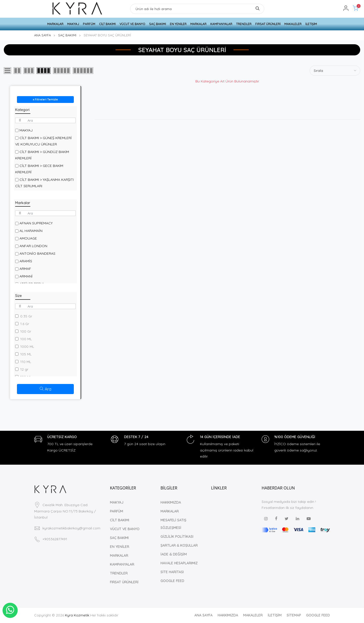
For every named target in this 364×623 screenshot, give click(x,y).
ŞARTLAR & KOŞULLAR (179, 545)
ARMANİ (26, 276)
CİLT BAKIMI (107, 24)
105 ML (26, 354)
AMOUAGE (28, 238)
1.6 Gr (25, 324)
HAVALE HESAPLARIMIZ (179, 563)
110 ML (26, 362)
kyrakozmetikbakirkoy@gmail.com (71, 528)
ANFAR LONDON (33, 246)
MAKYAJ (73, 24)
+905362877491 (55, 539)
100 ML (26, 339)
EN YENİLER (178, 24)
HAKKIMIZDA (171, 502)
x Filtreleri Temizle (45, 99)
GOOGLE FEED (172, 581)
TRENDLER (244, 24)
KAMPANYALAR (221, 24)
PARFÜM (89, 24)
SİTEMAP (294, 615)
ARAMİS (26, 261)
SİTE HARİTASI (172, 572)
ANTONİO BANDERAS (37, 253)
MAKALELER (293, 24)
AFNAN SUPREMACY (36, 223)
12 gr (24, 369)
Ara (45, 389)
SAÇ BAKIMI (158, 24)
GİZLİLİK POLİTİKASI (177, 536)
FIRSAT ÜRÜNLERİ (268, 24)
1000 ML (27, 347)
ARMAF (25, 269)
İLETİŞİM (311, 24)
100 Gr (26, 331)
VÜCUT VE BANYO (132, 24)
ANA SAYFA (42, 35)
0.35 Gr (26, 316)
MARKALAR (55, 24)
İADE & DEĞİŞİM (174, 554)
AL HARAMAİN (31, 231)
